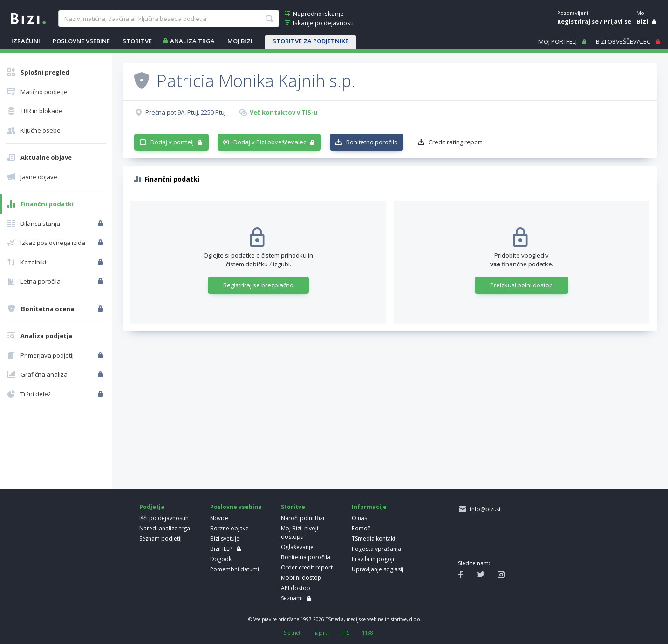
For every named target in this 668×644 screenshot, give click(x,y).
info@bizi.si (484, 509)
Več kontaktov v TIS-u (284, 112)
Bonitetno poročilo (372, 142)
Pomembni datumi (235, 569)
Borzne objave (229, 528)
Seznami (292, 598)
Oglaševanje (297, 547)
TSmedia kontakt (374, 539)
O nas (359, 518)
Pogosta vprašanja (376, 549)
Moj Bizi (240, 41)
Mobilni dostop (301, 578)
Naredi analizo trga (165, 528)
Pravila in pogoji (373, 559)
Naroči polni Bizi (303, 518)
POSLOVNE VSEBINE (81, 41)
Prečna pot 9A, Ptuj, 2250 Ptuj (186, 112)
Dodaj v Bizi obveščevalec (270, 142)
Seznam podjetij (160, 539)
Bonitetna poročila (306, 557)
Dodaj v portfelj (172, 142)
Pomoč (361, 528)
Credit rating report (455, 142)
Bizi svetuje (225, 539)
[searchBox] (168, 19)
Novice (219, 518)
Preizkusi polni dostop (521, 285)
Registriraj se (578, 21)
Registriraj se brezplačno (258, 285)
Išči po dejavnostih (164, 518)
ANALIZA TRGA (192, 41)
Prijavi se (617, 21)
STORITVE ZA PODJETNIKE (310, 41)
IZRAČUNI (26, 41)
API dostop (296, 588)
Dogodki (222, 559)
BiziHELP (221, 549)
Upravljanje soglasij (378, 569)
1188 (368, 633)
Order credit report (307, 567)
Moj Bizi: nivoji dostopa (300, 532)
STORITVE (137, 41)
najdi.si (321, 633)
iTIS (345, 633)
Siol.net (292, 633)
